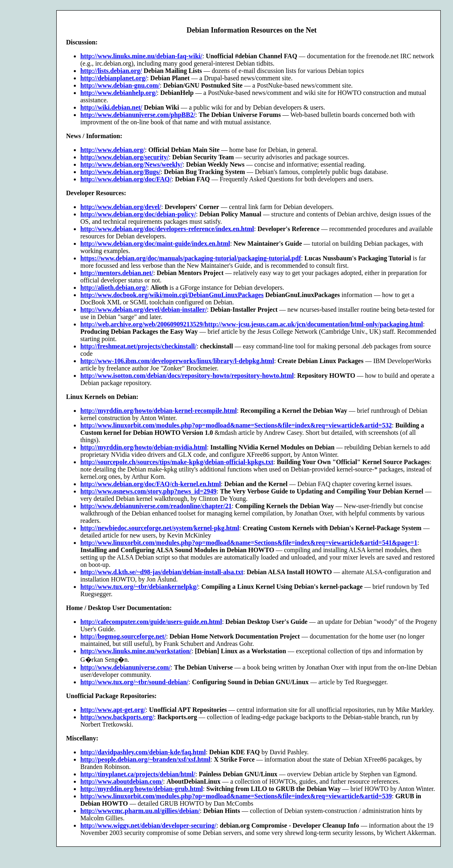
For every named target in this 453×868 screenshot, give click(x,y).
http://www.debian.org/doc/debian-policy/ (138, 214)
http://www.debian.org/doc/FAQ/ (126, 179)
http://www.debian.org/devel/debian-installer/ (144, 310)
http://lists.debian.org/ (111, 71)
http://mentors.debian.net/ (117, 273)
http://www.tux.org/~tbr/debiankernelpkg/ (139, 587)
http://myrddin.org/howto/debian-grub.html (141, 789)
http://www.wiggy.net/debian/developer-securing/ (148, 825)
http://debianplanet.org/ (114, 78)
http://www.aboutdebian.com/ (122, 781)
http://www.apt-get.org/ (113, 710)
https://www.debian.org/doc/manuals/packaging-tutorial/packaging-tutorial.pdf (191, 258)
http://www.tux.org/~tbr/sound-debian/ (134, 682)
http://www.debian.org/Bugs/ (120, 172)
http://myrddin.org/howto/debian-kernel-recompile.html (159, 411)
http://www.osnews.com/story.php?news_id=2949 (148, 491)
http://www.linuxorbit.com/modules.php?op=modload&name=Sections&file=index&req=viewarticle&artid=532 (236, 425)
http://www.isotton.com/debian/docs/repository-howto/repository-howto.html (187, 376)
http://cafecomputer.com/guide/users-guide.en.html (151, 622)
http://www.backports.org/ (117, 717)
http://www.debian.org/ (113, 150)
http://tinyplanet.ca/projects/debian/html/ (138, 774)
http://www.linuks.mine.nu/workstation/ (136, 651)
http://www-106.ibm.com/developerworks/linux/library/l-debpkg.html (177, 361)
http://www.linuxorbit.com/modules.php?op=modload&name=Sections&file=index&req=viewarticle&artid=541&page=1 (249, 543)
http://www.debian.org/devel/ (121, 207)
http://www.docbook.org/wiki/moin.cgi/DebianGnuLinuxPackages (172, 295)
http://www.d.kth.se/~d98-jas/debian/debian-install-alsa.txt (162, 572)
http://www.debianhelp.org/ (119, 93)
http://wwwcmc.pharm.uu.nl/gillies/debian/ (140, 811)
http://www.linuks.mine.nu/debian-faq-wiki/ (141, 56)
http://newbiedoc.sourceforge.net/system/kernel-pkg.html (160, 528)
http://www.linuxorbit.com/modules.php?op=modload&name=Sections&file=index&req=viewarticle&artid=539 (236, 796)
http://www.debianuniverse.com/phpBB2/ (138, 115)
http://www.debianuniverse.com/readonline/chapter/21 (156, 506)
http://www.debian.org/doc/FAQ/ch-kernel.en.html (151, 484)
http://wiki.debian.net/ (111, 107)
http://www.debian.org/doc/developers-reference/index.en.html (167, 229)
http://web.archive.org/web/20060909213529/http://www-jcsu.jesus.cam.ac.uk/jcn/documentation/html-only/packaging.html (252, 324)
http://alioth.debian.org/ (114, 287)
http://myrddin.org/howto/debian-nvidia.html (144, 447)
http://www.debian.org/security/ (125, 157)
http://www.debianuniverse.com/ (125, 667)
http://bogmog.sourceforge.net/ (123, 636)
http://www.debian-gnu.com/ (120, 85)
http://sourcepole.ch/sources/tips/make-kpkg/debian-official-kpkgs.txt (177, 462)
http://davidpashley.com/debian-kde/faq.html (143, 752)
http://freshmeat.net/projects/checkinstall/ (138, 346)
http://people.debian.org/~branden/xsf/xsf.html (145, 759)
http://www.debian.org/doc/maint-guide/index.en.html (155, 243)
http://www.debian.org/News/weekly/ (131, 164)
